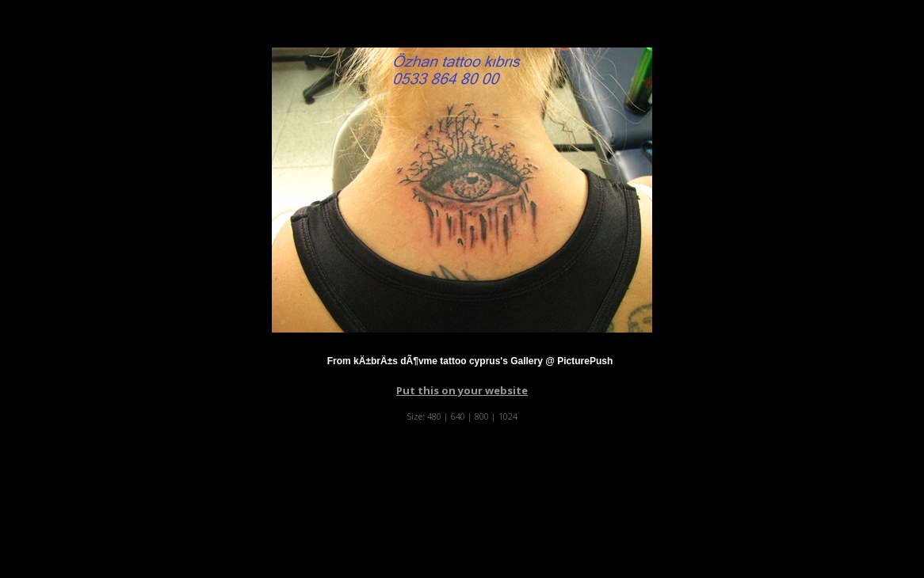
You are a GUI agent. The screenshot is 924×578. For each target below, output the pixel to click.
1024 (508, 416)
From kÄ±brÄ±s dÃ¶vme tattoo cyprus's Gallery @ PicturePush (470, 361)
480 (434, 416)
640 (458, 416)
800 (482, 416)
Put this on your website (462, 390)
